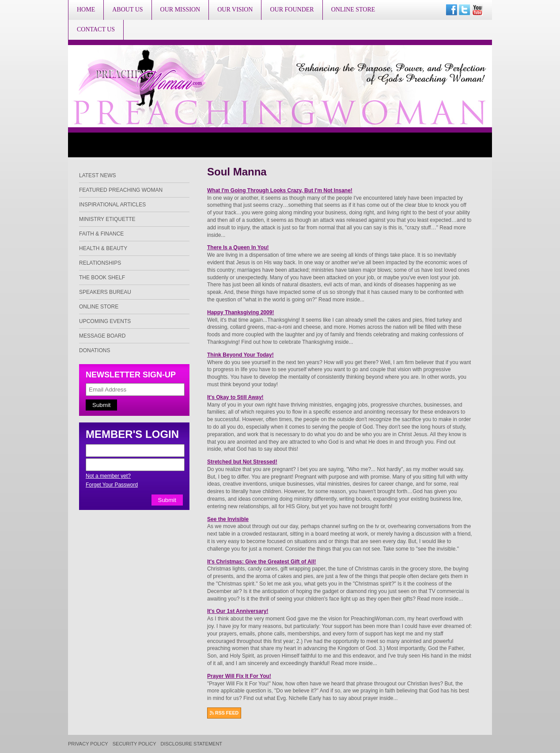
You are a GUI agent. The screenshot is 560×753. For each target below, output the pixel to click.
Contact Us (96, 29)
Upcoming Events (105, 321)
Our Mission (180, 10)
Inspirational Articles (112, 205)
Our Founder (292, 10)
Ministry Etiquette (107, 219)
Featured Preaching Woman (121, 190)
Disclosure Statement (192, 744)
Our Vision (235, 10)
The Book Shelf (102, 278)
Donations (95, 350)
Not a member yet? (108, 476)
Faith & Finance (101, 234)
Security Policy (134, 744)
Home (86, 10)
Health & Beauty (103, 248)
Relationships (100, 263)
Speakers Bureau (105, 292)
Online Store (353, 10)
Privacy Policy (88, 744)
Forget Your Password (112, 485)
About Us (127, 10)
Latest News (98, 175)
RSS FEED (224, 713)
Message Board (102, 336)
